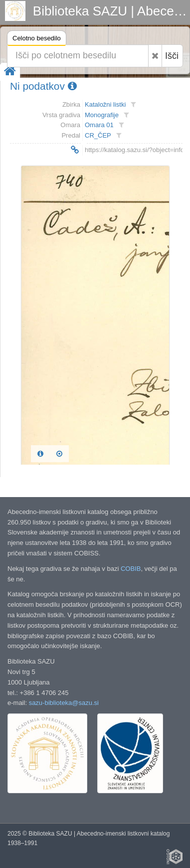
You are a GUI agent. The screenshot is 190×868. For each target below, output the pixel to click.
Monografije (102, 115)
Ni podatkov (43, 86)
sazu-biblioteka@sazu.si (64, 703)
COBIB (131, 569)
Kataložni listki (105, 104)
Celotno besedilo (37, 40)
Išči (172, 56)
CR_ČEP (98, 135)
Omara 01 (99, 125)
